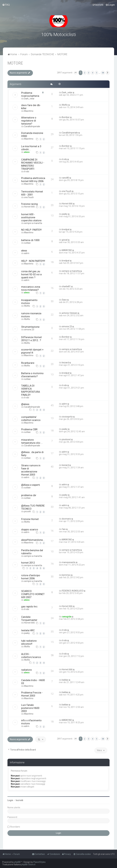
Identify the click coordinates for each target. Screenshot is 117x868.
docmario (66, 519)
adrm (27, 253)
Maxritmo (29, 111)
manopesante (69, 562)
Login (10, 800)
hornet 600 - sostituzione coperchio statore (31, 217)
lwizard (65, 363)
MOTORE (15, 63)
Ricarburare (28, 363)
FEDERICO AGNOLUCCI (73, 591)
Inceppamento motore (29, 302)
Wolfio (65, 105)
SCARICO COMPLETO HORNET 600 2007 (33, 594)
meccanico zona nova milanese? (31, 288)
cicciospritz (67, 416)
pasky (65, 214)
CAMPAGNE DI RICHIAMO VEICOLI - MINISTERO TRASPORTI (33, 164)
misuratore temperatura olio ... (32, 441)
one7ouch (29, 197)
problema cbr (29, 495)
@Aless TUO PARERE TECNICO (33, 507)
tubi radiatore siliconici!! (29, 642)
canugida (67, 617)
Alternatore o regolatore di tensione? (29, 121)
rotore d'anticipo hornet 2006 (31, 577)
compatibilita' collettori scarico (31, 418)
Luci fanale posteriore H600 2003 (30, 708)
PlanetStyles (39, 862)
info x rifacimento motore (31, 722)
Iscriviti (19, 800)
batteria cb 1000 (30, 240)
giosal (65, 240)
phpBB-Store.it (28, 864)
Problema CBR (29, 429)
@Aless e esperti (31, 485)
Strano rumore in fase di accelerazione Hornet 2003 (31, 470)
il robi (27, 171)
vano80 (65, 178)
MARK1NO (67, 250)
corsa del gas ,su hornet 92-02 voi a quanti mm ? (31, 274)
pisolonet (66, 439)
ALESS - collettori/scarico (31, 656)
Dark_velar (29, 99)
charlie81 (66, 286)
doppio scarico (30, 529)
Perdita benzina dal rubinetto (32, 552)
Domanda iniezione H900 (32, 135)
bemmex (66, 575)
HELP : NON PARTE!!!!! (33, 261)
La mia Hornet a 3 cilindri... (31, 148)
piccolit (27, 511)
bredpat (66, 229)
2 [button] (85, 73)
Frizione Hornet (30, 519)
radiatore (26, 670)
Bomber (66, 117)
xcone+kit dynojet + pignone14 (32, 351)
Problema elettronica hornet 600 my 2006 (33, 180)
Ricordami (15, 827)
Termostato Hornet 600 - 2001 (32, 193)
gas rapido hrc (29, 606)
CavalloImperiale (32, 126)
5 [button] (97, 73)
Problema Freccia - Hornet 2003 (32, 694)
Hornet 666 (29, 207)
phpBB (17, 862)
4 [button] (93, 73)
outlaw (27, 243)
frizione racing (29, 204)
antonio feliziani (70, 313)
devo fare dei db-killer (31, 107)
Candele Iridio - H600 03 (33, 682)
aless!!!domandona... (33, 540)
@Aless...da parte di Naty (32, 453)
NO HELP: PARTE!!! (31, 230)
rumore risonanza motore (31, 315)
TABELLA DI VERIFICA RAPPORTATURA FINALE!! (31, 390)
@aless (25, 404)
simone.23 (29, 330)
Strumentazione (30, 327)
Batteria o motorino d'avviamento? (32, 375)
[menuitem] (6, 5)
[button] (76, 73)
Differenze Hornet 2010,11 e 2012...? (31, 339)
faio (64, 529)
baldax (65, 680)
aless (27, 152)
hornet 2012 (28, 562)
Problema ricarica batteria (30, 94)
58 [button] (103, 73)
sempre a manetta (33, 223)
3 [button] (89, 73)
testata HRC (28, 630)
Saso (64, 300)
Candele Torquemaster (29, 618)
